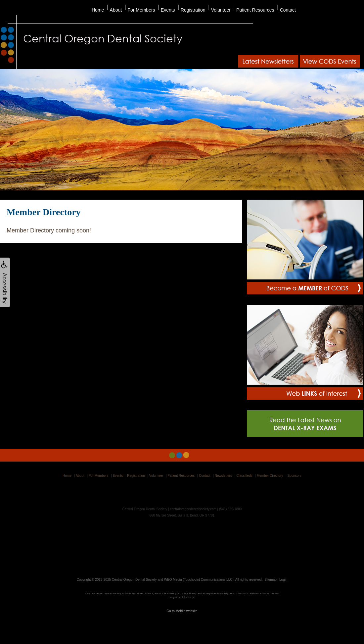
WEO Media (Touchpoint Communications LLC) (199, 580)
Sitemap (271, 580)
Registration (193, 10)
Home (98, 10)
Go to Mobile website (182, 611)
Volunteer (221, 10)
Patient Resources (255, 10)
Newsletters (223, 476)
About (116, 10)
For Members (141, 10)
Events (168, 10)
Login (283, 580)
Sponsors (294, 476)
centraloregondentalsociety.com (193, 509)
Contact (288, 10)
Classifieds (244, 476)
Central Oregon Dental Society (134, 580)
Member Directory (270, 476)
